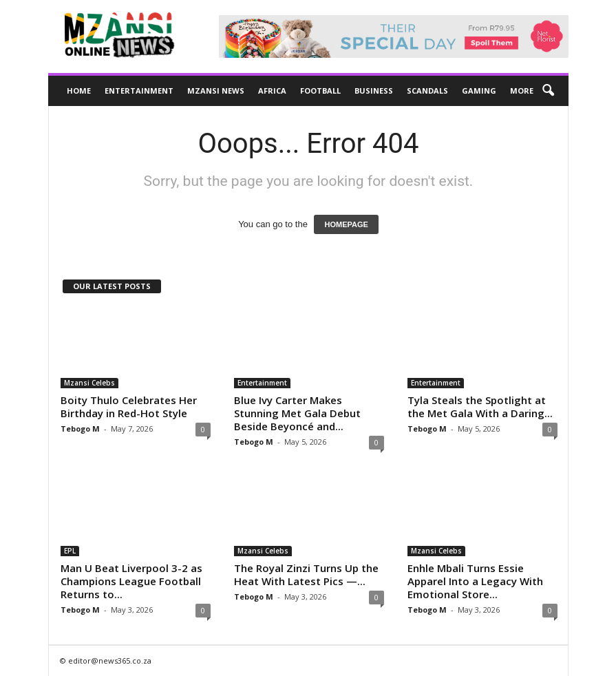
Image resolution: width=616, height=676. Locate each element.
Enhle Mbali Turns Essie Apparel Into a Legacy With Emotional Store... (475, 581)
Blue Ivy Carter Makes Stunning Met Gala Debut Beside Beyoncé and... (297, 413)
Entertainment (139, 91)
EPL (70, 551)
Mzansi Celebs (89, 383)
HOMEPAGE (346, 224)
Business (374, 91)
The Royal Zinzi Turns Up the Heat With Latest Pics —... (306, 574)
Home (79, 91)
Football (320, 91)
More (522, 91)
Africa (272, 91)
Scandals (427, 91)
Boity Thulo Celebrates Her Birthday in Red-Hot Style (129, 406)
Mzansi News (216, 91)
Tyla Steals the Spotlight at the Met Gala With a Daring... (480, 406)
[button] (548, 91)
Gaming (479, 91)
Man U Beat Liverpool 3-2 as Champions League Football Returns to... (131, 581)
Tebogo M (80, 429)
